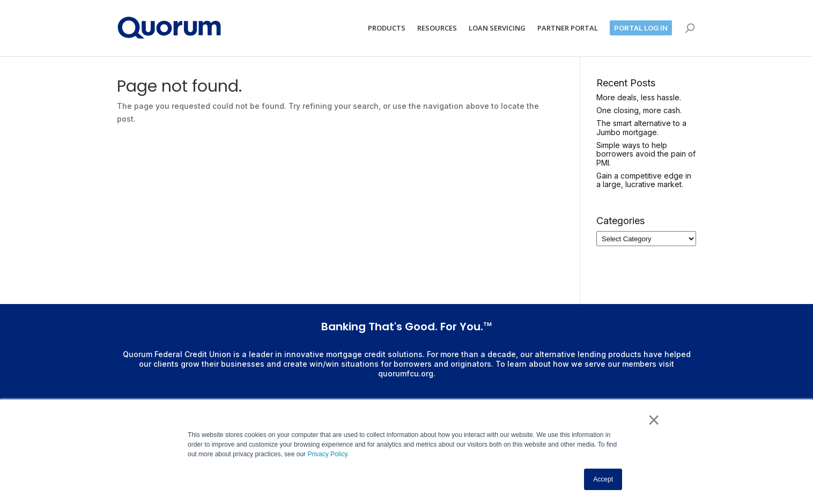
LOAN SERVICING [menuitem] (497, 28)
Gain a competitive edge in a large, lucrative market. (644, 180)
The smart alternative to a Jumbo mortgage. (641, 128)
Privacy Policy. (327, 454)
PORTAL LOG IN (641, 28)
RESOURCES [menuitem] (437, 28)
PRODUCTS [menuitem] (387, 28)
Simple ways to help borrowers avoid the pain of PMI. (646, 154)
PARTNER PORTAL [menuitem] (568, 28)
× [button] (654, 420)
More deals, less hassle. (639, 97)
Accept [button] (603, 479)
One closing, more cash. (639, 110)
